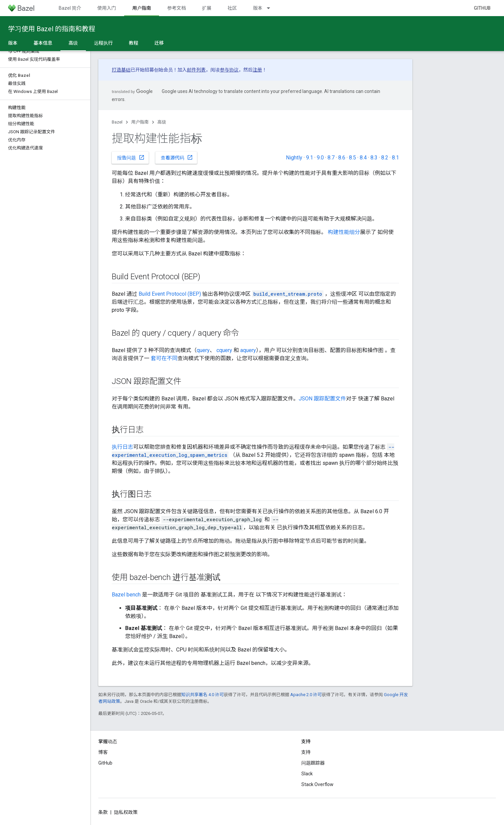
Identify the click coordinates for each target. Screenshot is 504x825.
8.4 (363, 158)
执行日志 (122, 447)
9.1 (310, 158)
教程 (134, 43)
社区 (232, 8)
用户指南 (140, 122)
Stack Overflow (317, 784)
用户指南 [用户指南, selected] (142, 8)
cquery (224, 350)
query (203, 350)
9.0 (320, 158)
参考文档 (177, 8)
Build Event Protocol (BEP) (170, 294)
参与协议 (229, 70)
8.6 (342, 158)
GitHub (482, 8)
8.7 (331, 158)
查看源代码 (177, 157)
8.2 (385, 158)
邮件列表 (196, 70)
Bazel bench (126, 595)
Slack (307, 774)
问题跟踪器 (313, 763)
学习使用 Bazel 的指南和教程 (52, 29)
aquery (248, 350)
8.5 (352, 158)
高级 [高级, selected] (73, 43)
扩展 (207, 8)
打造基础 (121, 70)
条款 (103, 812)
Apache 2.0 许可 (306, 695)
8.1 (395, 158)
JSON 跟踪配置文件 (322, 399)
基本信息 (43, 43)
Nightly (294, 158)
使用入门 (107, 8)
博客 (103, 752)
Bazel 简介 (70, 8)
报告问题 (131, 157)
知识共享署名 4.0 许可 (203, 695)
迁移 (159, 43)
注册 (257, 70)
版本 (258, 8)
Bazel (117, 122)
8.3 (374, 158)
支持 (306, 752)
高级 (162, 122)
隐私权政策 (126, 812)
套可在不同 (164, 358)
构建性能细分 (344, 232)
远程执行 (103, 43)
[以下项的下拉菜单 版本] (271, 8)
